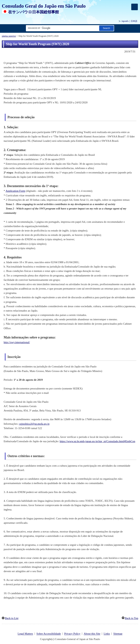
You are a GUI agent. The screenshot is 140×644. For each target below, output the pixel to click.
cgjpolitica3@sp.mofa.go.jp (34, 424)
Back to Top (132, 618)
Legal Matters (25, 634)
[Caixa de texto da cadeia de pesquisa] (62, 28)
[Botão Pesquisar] (106, 28)
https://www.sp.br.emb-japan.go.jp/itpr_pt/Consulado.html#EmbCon (97, 441)
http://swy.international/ (17, 342)
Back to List (12, 618)
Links (107, 634)
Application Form (15, 191)
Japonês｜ (129, 21)
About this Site (92, 634)
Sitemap (118, 634)
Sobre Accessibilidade (49, 634)
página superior (9, 36)
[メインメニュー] (135, 7)
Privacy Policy (72, 634)
